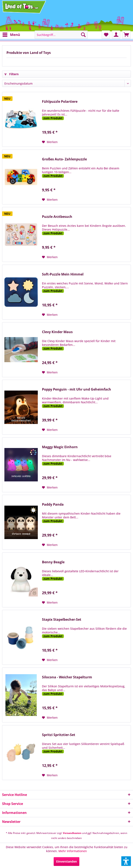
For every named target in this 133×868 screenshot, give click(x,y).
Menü (11, 34)
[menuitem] (11, 35)
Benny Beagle (53, 562)
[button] (126, 861)
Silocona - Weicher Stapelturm (67, 677)
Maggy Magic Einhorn (60, 447)
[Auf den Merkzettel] (50, 142)
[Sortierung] (66, 83)
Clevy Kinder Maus (57, 332)
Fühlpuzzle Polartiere (60, 102)
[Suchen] (83, 35)
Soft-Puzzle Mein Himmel (63, 274)
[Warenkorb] (126, 35)
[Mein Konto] (116, 35)
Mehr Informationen (73, 851)
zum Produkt (53, 118)
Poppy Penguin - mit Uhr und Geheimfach (77, 389)
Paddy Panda (53, 504)
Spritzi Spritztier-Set (59, 735)
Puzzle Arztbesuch (57, 217)
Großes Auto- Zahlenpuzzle (64, 159)
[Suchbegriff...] (61, 35)
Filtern (11, 74)
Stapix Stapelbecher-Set (62, 620)
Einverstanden (66, 861)
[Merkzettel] (106, 35)
